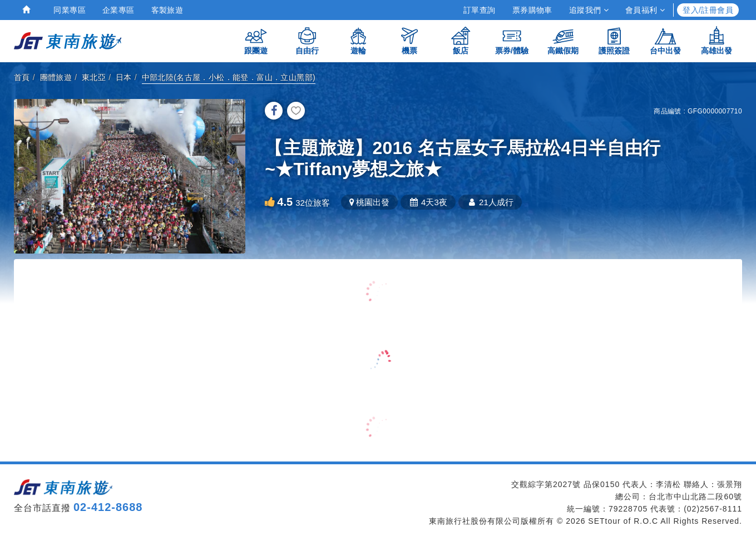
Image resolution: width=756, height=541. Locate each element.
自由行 (307, 40)
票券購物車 (532, 10)
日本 (124, 77)
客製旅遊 (167, 10)
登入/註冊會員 (708, 10)
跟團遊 (256, 40)
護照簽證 (614, 40)
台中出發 (665, 40)
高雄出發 (717, 40)
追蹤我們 (589, 10)
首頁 (22, 77)
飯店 (461, 40)
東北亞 (94, 77)
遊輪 (358, 40)
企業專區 (118, 10)
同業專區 (70, 10)
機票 (409, 40)
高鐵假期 (563, 40)
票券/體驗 (512, 40)
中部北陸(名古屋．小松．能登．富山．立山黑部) (229, 77)
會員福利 (645, 10)
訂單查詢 (480, 10)
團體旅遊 (56, 77)
